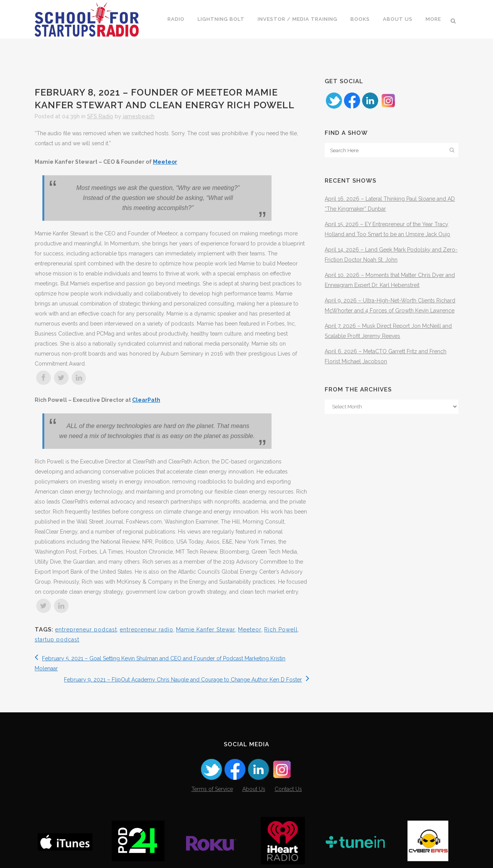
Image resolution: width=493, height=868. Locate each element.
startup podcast (57, 640)
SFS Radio (100, 116)
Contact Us (288, 789)
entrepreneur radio (147, 630)
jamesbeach (139, 116)
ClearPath (146, 400)
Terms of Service (212, 789)
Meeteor (165, 162)
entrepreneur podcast (86, 630)
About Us (254, 789)
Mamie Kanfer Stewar (206, 630)
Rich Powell (281, 630)
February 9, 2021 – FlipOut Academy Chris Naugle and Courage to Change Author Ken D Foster (187, 680)
